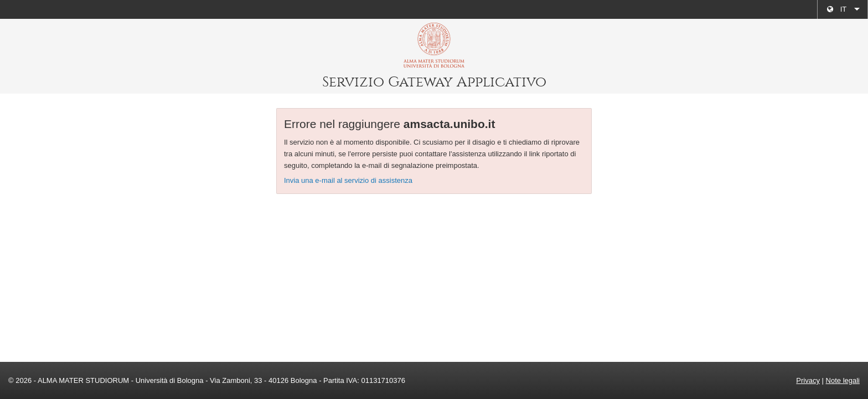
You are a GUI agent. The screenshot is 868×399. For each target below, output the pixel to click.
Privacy (808, 380)
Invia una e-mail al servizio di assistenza (348, 180)
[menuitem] (843, 9)
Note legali (843, 380)
